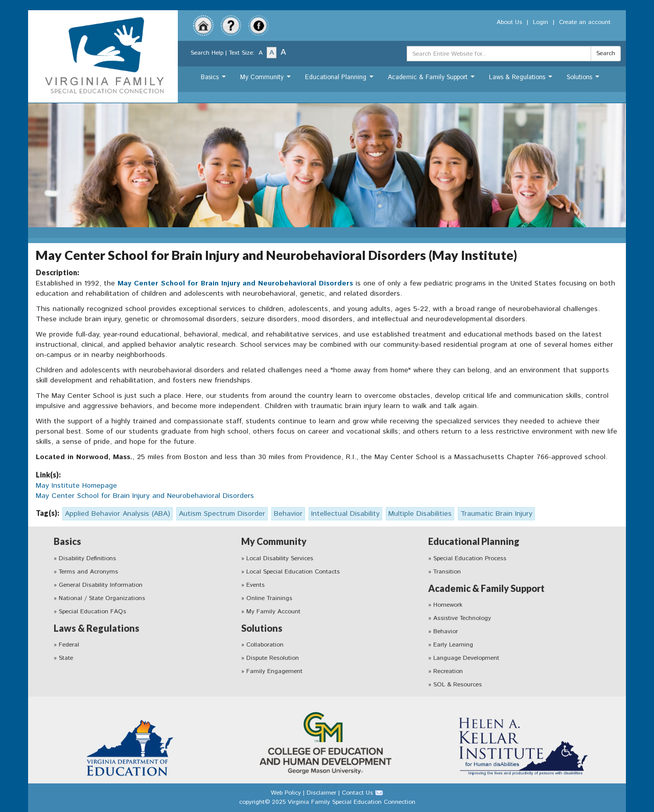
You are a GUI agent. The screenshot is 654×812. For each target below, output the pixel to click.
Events (255, 585)
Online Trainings (269, 598)
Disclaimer (321, 793)
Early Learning (453, 645)
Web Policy (286, 793)
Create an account (585, 22)
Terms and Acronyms (88, 572)
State (66, 658)
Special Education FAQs (92, 612)
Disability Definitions (87, 558)
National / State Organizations (102, 598)
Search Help (207, 53)
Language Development (466, 658)
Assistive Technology (462, 618)
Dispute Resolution (273, 658)
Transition (447, 572)
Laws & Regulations (522, 80)
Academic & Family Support (433, 80)
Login (541, 22)
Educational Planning (341, 80)
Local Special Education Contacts (293, 572)
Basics (215, 80)
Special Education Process (470, 558)
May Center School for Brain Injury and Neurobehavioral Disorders (235, 283)
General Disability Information (101, 585)
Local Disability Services (280, 558)
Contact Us (357, 793)
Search (606, 53)
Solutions (584, 80)
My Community (267, 80)
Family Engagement (274, 671)
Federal (69, 645)
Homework (448, 605)
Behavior (446, 631)
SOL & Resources (458, 685)
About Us (509, 22)
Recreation (448, 671)
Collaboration (265, 645)
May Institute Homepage (76, 486)
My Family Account (273, 612)
